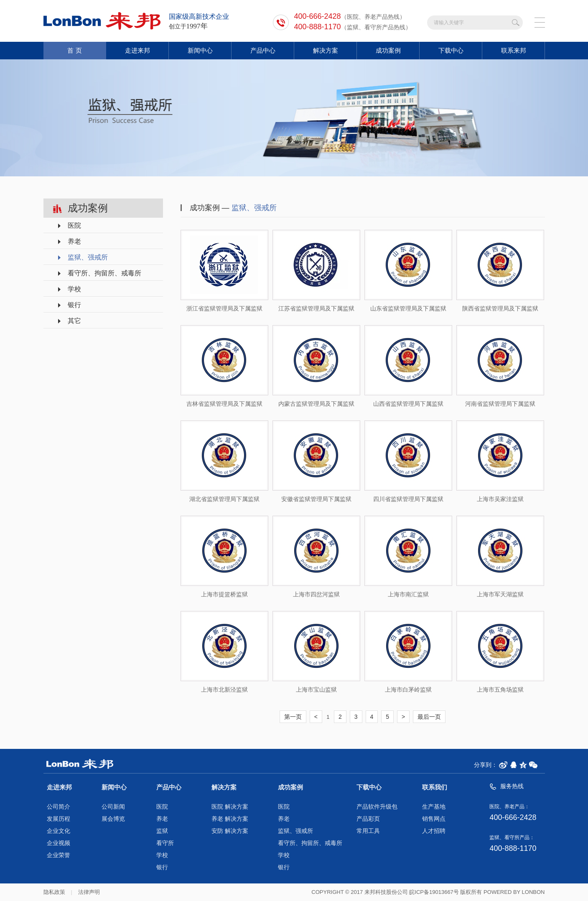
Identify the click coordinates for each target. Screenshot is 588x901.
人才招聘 (434, 831)
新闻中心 (200, 50)
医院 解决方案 (230, 807)
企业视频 (59, 843)
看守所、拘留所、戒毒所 (104, 273)
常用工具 (368, 831)
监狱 (162, 831)
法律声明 (89, 892)
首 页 (74, 50)
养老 (74, 241)
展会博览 (113, 819)
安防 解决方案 (230, 831)
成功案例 (388, 50)
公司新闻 (113, 807)
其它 (74, 321)
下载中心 (451, 50)
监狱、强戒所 (88, 257)
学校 (74, 289)
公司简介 (59, 807)
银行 (74, 305)
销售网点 (434, 819)
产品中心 (263, 50)
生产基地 (434, 807)
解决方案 (326, 50)
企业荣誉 (59, 855)
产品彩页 (368, 819)
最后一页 (429, 717)
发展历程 (59, 819)
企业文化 (59, 831)
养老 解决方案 (230, 819)
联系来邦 (514, 50)
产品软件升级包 (377, 807)
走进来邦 (137, 50)
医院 (74, 225)
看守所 (165, 843)
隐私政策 (54, 892)
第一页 (293, 717)
